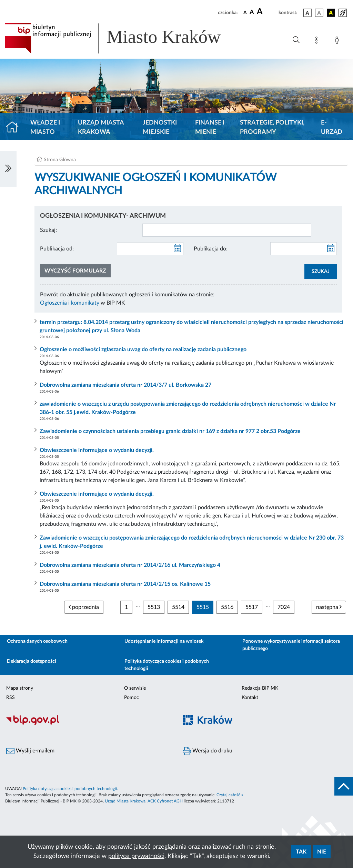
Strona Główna (60, 160)
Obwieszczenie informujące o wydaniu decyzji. (97, 450)
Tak (301, 852)
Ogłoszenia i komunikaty (70, 303)
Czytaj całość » (230, 795)
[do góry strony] (344, 786)
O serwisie (135, 688)
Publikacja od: (57, 249)
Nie (322, 852)
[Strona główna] (15, 128)
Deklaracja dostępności (32, 661)
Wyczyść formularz (75, 271)
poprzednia (84, 607)
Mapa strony (20, 688)
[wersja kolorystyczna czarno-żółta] (331, 13)
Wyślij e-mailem (30, 751)
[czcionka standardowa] (245, 12)
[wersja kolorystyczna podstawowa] (307, 13)
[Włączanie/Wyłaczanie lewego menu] (8, 169)
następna (329, 607)
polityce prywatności (136, 856)
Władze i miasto (45, 127)
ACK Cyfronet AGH (165, 801)
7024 (284, 607)
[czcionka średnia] (252, 13)
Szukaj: (48, 230)
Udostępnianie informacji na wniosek (164, 641)
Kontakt (250, 698)
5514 (178, 607)
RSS (11, 698)
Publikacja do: (211, 249)
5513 (154, 607)
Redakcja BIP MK (260, 688)
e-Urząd (332, 127)
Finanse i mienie (210, 127)
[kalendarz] (178, 249)
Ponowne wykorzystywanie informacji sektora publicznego (291, 645)
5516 (227, 607)
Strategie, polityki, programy (272, 127)
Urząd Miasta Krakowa (101, 127)
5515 (203, 607)
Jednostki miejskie (160, 127)
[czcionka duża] (267, 12)
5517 (252, 607)
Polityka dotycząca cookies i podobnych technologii (167, 665)
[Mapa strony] (318, 41)
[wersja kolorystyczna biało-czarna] (319, 13)
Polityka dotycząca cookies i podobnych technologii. (70, 789)
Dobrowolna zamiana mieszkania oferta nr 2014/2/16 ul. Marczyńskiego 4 (130, 565)
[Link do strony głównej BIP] (123, 38)
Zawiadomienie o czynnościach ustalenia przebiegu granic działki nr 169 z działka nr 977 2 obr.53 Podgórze (170, 431)
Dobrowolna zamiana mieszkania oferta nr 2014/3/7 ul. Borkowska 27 (125, 385)
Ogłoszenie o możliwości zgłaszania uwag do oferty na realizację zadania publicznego (143, 349)
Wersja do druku (208, 751)
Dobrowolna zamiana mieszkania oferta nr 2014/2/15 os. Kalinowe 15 (125, 584)
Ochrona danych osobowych (37, 641)
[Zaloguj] (338, 41)
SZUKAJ (321, 272)
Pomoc (132, 698)
